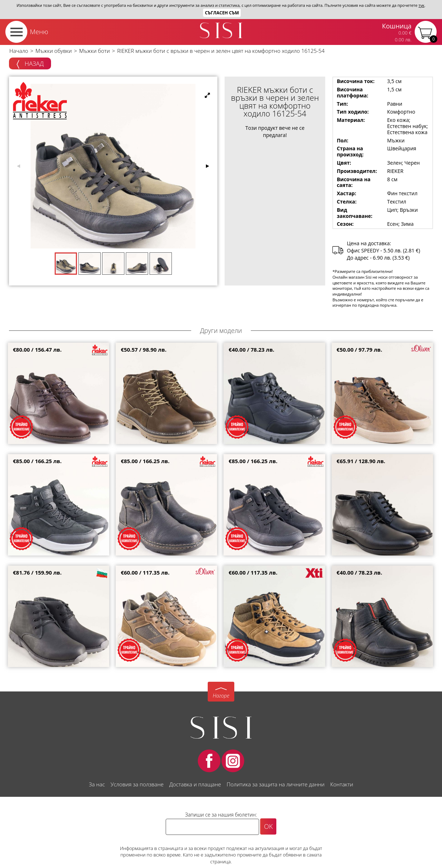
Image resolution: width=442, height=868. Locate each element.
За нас (97, 784)
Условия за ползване (137, 784)
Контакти (342, 784)
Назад (30, 64)
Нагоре (221, 696)
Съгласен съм (222, 13)
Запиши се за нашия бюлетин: (221, 815)
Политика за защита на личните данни (276, 784)
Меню (39, 32)
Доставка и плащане (195, 784)
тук (422, 5)
